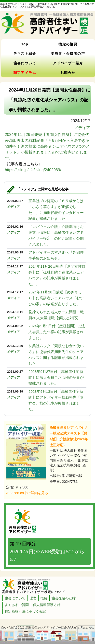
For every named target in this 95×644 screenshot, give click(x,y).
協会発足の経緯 (64, 598)
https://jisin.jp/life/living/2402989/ (33, 170)
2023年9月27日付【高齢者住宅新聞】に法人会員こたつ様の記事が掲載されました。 (56, 377)
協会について (25, 63)
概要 (44, 598)
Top (25, 44)
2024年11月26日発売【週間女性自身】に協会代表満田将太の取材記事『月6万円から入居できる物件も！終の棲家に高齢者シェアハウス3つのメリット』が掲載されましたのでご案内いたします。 (47, 146)
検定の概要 (68, 44)
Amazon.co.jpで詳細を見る (27, 493)
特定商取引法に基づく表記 (25, 611)
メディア (82, 128)
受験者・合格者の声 (68, 53)
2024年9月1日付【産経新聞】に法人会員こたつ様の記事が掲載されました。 (57, 332)
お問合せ (68, 73)
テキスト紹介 (25, 53)
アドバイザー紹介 (68, 63)
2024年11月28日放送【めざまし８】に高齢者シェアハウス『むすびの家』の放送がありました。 (56, 298)
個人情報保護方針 (47, 605)
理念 (33, 598)
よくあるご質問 (17, 605)
